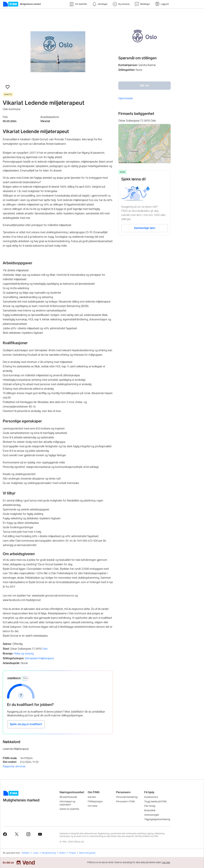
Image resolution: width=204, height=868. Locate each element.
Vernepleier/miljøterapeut (39, 658)
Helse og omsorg (24, 654)
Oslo (45, 649)
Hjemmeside (126, 98)
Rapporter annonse (14, 766)
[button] (8, 87)
